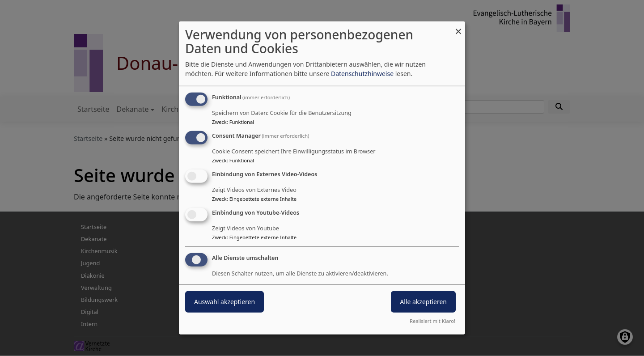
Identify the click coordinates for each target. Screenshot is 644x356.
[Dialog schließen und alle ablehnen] (458, 27)
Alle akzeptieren (423, 301)
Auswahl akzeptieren (225, 301)
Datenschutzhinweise (362, 74)
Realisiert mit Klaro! (432, 321)
